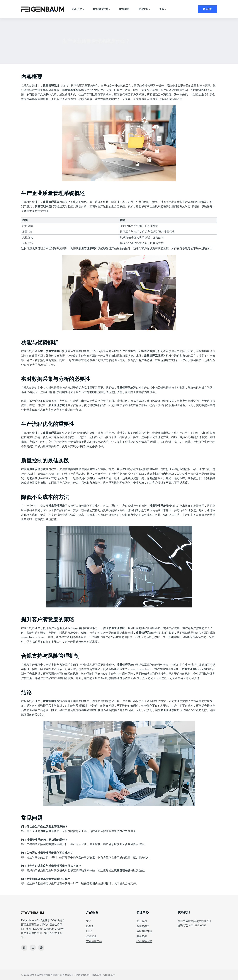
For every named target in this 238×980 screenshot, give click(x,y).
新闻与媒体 (143, 926)
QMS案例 (124, 9)
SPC (89, 921)
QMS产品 (78, 9)
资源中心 (144, 9)
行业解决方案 (144, 941)
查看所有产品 (94, 941)
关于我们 (142, 921)
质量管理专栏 (144, 931)
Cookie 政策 (109, 975)
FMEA (90, 926)
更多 (163, 9)
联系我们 (207, 9)
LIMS (89, 931)
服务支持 (142, 936)
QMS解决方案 (102, 9)
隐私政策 (97, 975)
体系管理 (91, 936)
